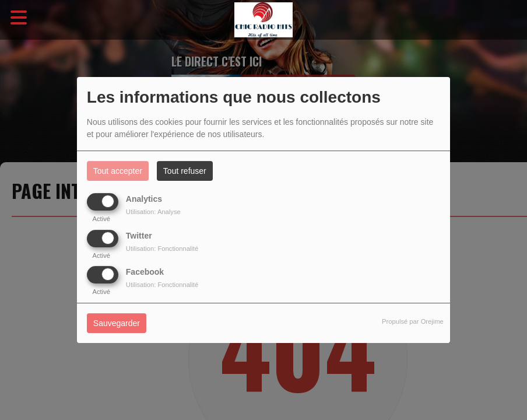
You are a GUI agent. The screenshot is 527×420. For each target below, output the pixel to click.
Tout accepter (118, 171)
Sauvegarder (117, 323)
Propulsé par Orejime (413, 321)
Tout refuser (185, 171)
